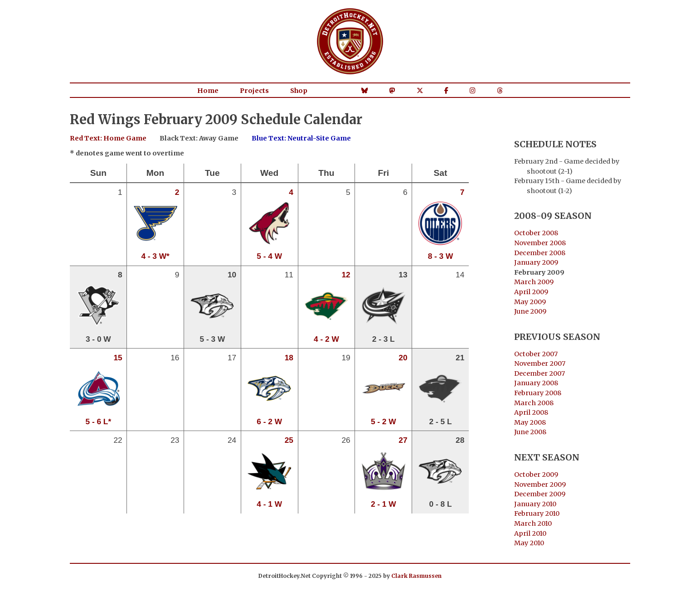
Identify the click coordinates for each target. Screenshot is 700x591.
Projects (254, 91)
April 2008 (531, 412)
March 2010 (533, 523)
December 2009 (540, 494)
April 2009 (531, 292)
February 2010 (537, 513)
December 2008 (540, 253)
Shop (299, 91)
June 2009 (530, 311)
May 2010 (529, 543)
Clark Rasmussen (416, 576)
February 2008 (538, 393)
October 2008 (536, 233)
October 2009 (536, 475)
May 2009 (530, 302)
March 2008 (534, 403)
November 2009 (540, 484)
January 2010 (535, 504)
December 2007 (540, 373)
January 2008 (536, 383)
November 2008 (540, 243)
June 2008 (530, 432)
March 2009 (534, 282)
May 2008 (530, 422)
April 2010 (530, 533)
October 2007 (536, 354)
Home (208, 91)
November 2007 (540, 363)
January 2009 (536, 262)
